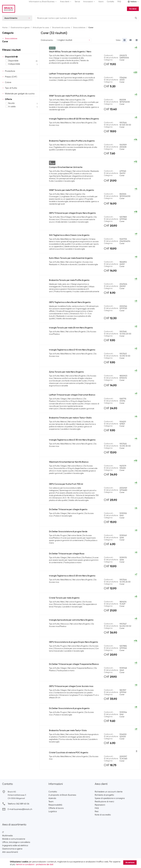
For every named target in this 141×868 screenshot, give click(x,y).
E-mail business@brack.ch (20, 809)
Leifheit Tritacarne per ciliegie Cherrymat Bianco (72, 395)
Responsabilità (55, 805)
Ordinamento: (47, 40)
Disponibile (12, 61)
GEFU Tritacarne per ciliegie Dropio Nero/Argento (72, 213)
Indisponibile (13, 64)
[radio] (124, 40)
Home (5, 27)
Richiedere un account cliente (109, 792)
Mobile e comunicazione (14, 839)
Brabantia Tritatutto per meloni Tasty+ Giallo (70, 418)
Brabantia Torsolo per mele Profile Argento (69, 280)
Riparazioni (100, 805)
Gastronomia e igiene (20, 27)
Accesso (133, 9)
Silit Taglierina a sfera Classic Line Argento (69, 235)
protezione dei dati (45, 864)
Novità (10, 103)
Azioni (101, 2)
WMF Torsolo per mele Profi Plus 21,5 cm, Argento (72, 96)
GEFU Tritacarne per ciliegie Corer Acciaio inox (71, 686)
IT (3, 832)
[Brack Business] (9, 9)
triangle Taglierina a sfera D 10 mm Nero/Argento (72, 350)
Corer (91, 27)
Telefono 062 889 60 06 (18, 804)
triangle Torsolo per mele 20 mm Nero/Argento (71, 328)
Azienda (52, 798)
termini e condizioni (25, 864)
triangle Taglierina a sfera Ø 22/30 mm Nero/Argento (74, 119)
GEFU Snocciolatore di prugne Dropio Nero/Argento (74, 642)
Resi (97, 811)
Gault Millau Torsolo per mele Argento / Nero (70, 52)
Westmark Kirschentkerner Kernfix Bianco (69, 462)
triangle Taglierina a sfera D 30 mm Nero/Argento (72, 440)
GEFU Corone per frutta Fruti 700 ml (66, 484)
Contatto (111, 2)
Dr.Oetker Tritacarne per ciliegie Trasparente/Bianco (74, 664)
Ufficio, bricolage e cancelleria (16, 842)
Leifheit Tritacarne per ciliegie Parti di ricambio (71, 74)
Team (51, 802)
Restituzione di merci (104, 802)
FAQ (119, 2)
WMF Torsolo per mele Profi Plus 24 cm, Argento (72, 190)
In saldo (11, 107)
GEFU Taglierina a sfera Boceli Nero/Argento (70, 302)
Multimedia (7, 836)
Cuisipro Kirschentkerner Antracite (66, 167)
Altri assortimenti (10, 852)
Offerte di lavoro (56, 808)
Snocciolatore (79, 27)
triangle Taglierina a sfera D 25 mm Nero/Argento (72, 576)
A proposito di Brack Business (62, 795)
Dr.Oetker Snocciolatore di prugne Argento (69, 708)
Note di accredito (103, 815)
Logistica (53, 811)
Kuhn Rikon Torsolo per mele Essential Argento (71, 258)
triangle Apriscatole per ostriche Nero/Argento (71, 620)
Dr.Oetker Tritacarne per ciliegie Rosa (67, 554)
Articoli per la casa (41, 27)
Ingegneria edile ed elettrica (15, 845)
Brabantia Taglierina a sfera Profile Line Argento (72, 141)
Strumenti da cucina (61, 27)
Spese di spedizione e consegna (110, 798)
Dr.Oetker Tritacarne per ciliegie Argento (68, 509)
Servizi (77, 2)
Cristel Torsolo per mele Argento (64, 598)
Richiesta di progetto (104, 795)
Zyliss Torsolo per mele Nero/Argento (66, 372)
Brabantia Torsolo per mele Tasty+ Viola (68, 730)
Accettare (130, 863)
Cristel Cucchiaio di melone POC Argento (69, 753)
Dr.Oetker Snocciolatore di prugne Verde (68, 532)
